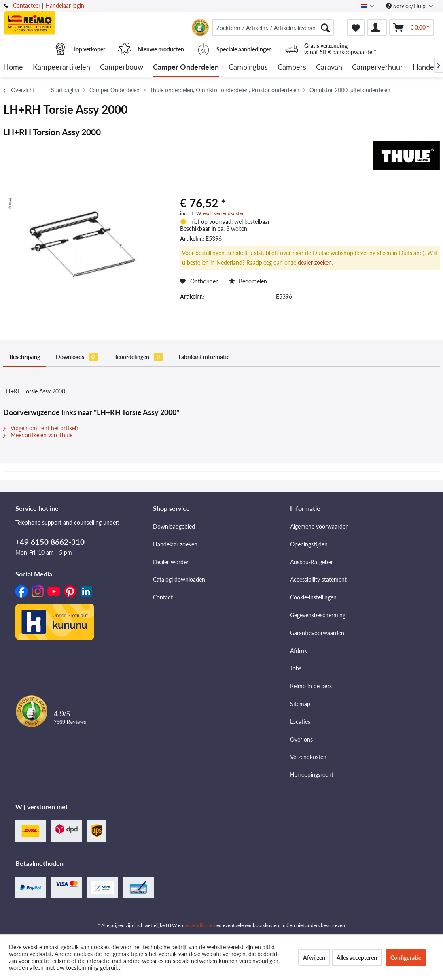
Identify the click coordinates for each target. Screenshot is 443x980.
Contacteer (27, 5)
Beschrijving (25, 357)
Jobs (296, 668)
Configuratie (406, 958)
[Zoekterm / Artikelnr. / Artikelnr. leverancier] (273, 28)
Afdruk (299, 651)
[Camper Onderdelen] (186, 67)
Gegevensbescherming (318, 615)
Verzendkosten (308, 757)
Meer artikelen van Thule (38, 435)
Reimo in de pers (311, 686)
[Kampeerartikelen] (61, 67)
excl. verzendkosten (224, 213)
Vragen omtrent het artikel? (41, 428)
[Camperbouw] (122, 67)
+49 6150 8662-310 (50, 542)
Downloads (77, 357)
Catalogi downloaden (179, 579)
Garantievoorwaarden (317, 633)
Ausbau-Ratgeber (312, 562)
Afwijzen (314, 958)
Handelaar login (65, 5)
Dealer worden (171, 562)
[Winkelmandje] (412, 28)
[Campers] (292, 67)
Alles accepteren (357, 958)
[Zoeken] (325, 28)
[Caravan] (329, 67)
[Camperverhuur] (377, 67)
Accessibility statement (318, 579)
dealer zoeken (315, 263)
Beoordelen (248, 281)
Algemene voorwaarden (319, 526)
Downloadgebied (174, 526)
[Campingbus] (248, 67)
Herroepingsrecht (312, 775)
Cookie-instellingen (313, 597)
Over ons (301, 739)
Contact (163, 597)
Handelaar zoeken (175, 544)
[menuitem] (273, 28)
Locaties (300, 722)
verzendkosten (200, 925)
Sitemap (300, 704)
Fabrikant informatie (204, 357)
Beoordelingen (138, 357)
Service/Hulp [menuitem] (407, 6)
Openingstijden (309, 544)
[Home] (13, 67)
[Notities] (356, 28)
